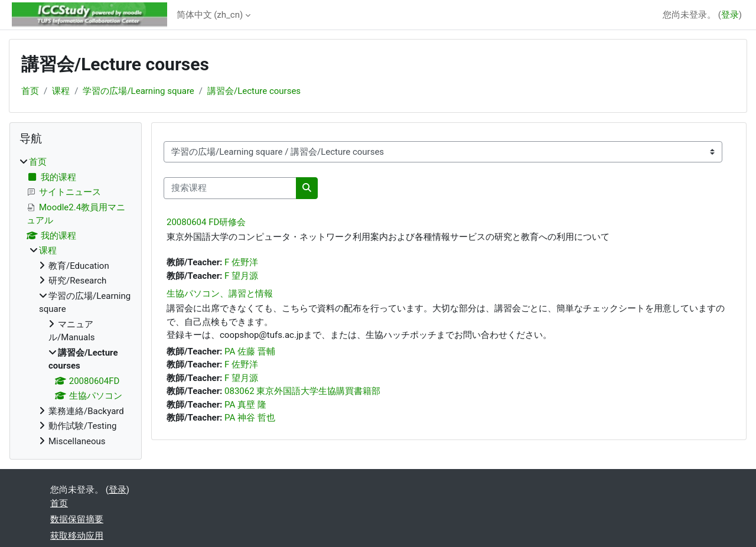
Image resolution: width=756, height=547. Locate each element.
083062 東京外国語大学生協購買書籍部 (302, 391)
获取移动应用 (77, 536)
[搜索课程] (230, 188)
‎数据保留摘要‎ (77, 519)
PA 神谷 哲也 (250, 418)
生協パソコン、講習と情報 (220, 294)
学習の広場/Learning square (138, 91)
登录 (730, 15)
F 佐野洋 (241, 262)
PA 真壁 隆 (245, 405)
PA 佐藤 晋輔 (250, 351)
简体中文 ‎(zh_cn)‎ (210, 15)
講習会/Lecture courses (254, 91)
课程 (61, 91)
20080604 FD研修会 (206, 222)
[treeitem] (76, 302)
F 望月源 (241, 276)
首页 (30, 91)
